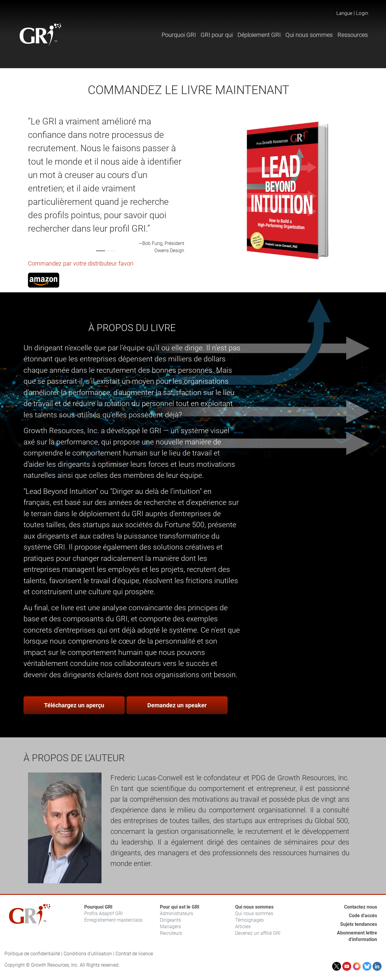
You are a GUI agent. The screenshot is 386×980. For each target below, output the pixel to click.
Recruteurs (171, 933)
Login (362, 13)
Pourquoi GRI (98, 907)
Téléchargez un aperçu (74, 705)
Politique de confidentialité (32, 954)
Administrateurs (176, 913)
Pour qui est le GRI (180, 907)
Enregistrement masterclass (113, 920)
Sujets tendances (359, 924)
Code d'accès (363, 916)
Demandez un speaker (177, 705)
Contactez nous (361, 907)
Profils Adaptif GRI (103, 913)
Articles (243, 927)
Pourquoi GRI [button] (179, 35)
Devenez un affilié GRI (258, 933)
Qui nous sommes (254, 907)
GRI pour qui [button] (217, 35)
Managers (170, 927)
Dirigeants (170, 920)
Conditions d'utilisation (88, 954)
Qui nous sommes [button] (309, 35)
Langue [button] (344, 13)
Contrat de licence (134, 954)
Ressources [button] (353, 35)
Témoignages (249, 920)
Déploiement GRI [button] (259, 35)
